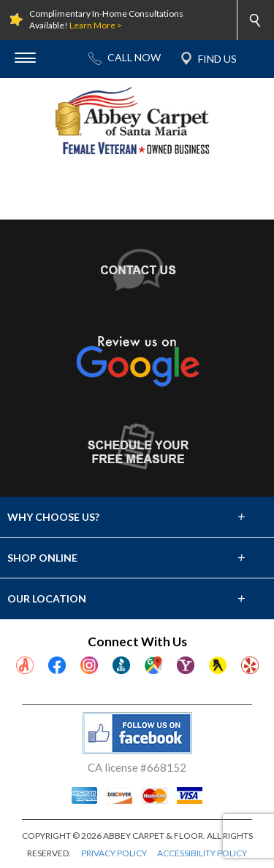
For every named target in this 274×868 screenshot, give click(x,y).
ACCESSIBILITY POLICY (202, 853)
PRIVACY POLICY (114, 853)
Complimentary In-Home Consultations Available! (106, 20)
